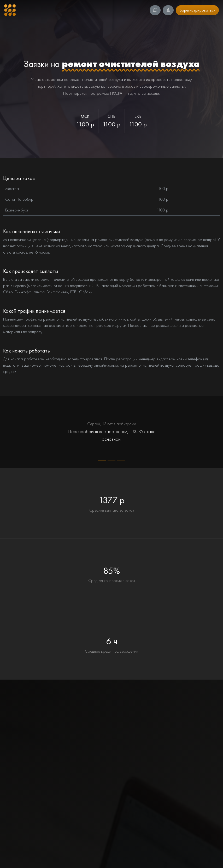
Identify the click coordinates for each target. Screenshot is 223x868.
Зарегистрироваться (197, 10)
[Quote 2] (111, 461)
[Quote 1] (102, 461)
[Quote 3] (121, 461)
